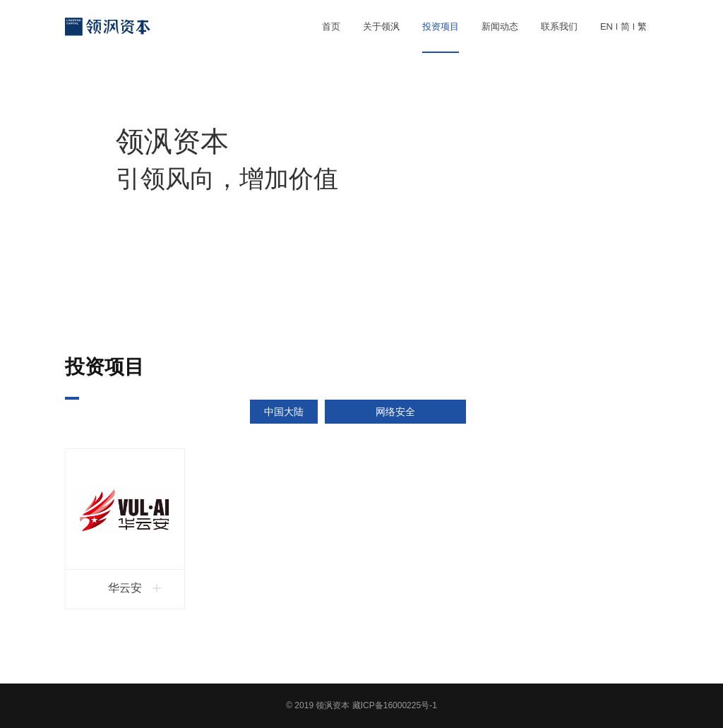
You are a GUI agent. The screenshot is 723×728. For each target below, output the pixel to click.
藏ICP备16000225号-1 (395, 705)
